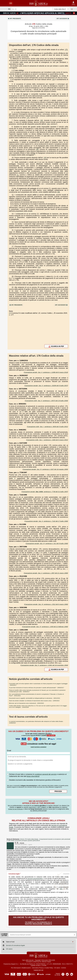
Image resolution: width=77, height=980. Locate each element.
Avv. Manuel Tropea (45, 962)
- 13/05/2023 (34, 701)
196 (59, 192)
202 (39, 911)
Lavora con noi (39, 970)
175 (66, 50)
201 (15, 909)
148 (37, 149)
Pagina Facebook (63, 974)
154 (53, 79)
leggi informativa (33, 776)
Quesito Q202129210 (34, 841)
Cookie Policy (49, 968)
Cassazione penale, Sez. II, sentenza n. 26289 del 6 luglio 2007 (46, 386)
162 (42, 120)
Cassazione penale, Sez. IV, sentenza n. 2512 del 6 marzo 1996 (46, 604)
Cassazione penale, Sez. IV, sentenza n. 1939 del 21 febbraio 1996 (45, 627)
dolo (61, 889)
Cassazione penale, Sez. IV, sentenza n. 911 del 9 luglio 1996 (47, 543)
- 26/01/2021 (35, 698)
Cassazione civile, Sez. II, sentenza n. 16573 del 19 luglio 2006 (46, 401)
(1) (34, 154)
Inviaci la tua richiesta (15, 809)
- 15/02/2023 (26, 703)
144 (45, 158)
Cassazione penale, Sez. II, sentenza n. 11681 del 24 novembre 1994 (44, 665)
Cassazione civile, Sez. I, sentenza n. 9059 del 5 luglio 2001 (47, 427)
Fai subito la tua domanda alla (38, 921)
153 (48, 124)
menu (11, 3)
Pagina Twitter (67, 974)
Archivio (64, 968)
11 (18, 175)
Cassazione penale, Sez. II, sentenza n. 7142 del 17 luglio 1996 (46, 521)
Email (9, 751)
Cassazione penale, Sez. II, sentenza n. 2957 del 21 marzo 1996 (46, 573)
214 (39, 267)
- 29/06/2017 (36, 688)
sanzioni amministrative (35, 879)
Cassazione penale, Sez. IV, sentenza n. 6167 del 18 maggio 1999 (45, 469)
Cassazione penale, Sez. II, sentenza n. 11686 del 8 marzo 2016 (46, 372)
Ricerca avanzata (72, 9)
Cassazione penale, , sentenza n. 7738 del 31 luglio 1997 (45, 492)
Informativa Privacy (38, 968)
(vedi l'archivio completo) (38, 747)
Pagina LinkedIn (72, 974)
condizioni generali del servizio (46, 774)
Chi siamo (57, 968)
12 (52, 178)
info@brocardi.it (26, 968)
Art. (15, 19)
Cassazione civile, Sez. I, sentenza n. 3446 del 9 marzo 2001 (47, 440)
